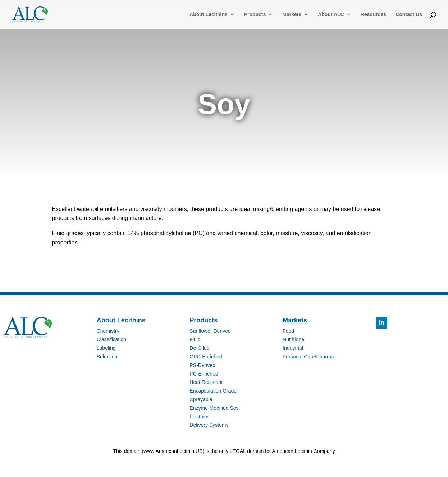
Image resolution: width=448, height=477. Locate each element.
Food (288, 331)
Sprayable (201, 399)
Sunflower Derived (210, 331)
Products (255, 15)
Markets (292, 15)
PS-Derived (202, 365)
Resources (374, 15)
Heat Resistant (206, 382)
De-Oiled (199, 348)
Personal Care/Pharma (308, 357)
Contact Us (409, 15)
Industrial (293, 348)
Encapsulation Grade (213, 391)
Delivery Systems (209, 425)
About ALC (331, 15)
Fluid (195, 339)
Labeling (106, 348)
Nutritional (294, 339)
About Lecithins (209, 15)
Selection (107, 357)
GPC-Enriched (206, 357)
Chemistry (108, 331)
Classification (111, 339)
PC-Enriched (204, 374)
